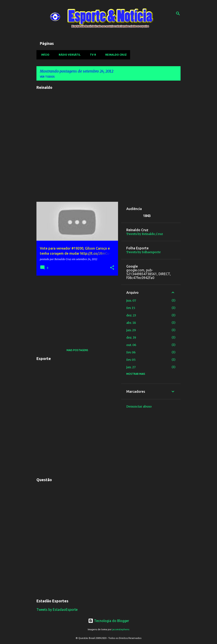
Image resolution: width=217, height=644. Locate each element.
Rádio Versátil (68, 55)
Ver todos (47, 77)
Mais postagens (77, 350)
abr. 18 (131, 323)
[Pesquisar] (178, 14)
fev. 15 (131, 308)
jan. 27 (131, 367)
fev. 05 (131, 360)
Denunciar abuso (139, 406)
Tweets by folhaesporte (143, 252)
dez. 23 (131, 315)
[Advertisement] (76, 308)
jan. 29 (131, 330)
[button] (112, 268)
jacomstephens (121, 629)
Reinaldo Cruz (115, 55)
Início (44, 55)
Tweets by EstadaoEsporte (57, 610)
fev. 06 (131, 352)
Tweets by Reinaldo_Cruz (145, 234)
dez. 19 (131, 338)
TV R (92, 55)
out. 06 (131, 345)
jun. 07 (131, 301)
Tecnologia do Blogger (109, 621)
